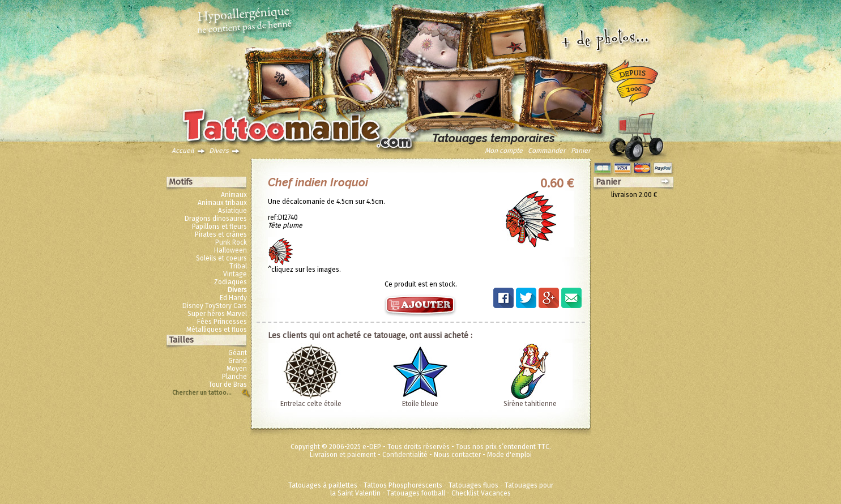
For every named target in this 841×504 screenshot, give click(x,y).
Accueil (183, 151)
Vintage (235, 274)
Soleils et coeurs (221, 258)
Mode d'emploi (509, 455)
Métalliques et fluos (217, 330)
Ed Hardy (233, 298)
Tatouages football (416, 493)
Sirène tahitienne (530, 404)
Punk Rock (231, 242)
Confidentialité (405, 455)
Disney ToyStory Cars (215, 306)
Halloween (230, 250)
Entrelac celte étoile (311, 404)
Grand (238, 361)
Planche (234, 377)
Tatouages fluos (473, 485)
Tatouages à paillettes (323, 485)
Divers (219, 151)
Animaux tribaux (222, 203)
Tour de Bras (228, 385)
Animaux (234, 195)
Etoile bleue (420, 404)
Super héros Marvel (217, 314)
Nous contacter (457, 455)
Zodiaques (230, 282)
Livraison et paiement (343, 455)
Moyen (237, 369)
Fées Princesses (222, 322)
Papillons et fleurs (219, 227)
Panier (581, 151)
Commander (547, 151)
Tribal (238, 266)
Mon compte (504, 151)
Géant (238, 353)
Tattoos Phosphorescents (403, 485)
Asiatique (232, 211)
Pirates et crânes (221, 234)
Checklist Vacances (481, 493)
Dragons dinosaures (216, 219)
